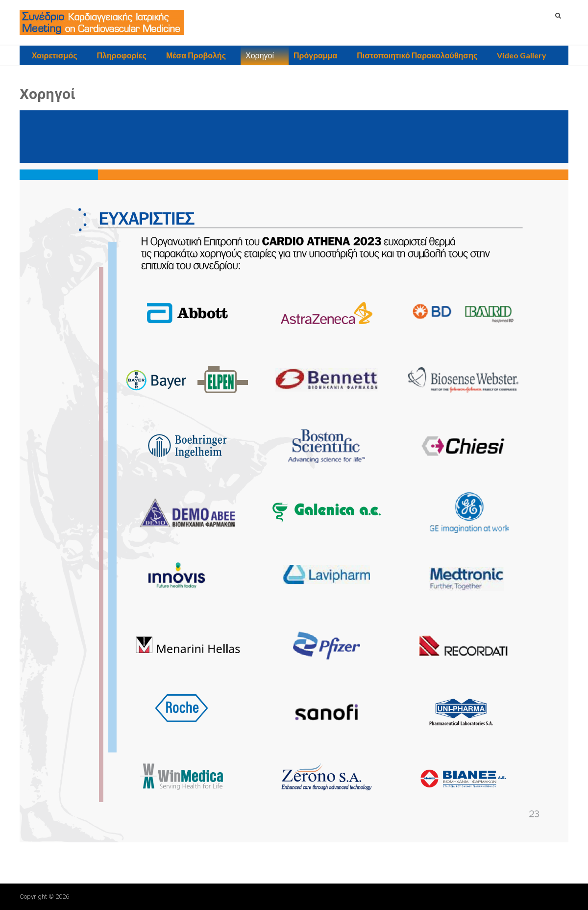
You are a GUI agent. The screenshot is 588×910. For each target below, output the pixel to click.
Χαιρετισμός (55, 55)
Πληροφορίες (122, 55)
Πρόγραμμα (315, 55)
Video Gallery (522, 55)
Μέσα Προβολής (196, 55)
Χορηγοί (260, 55)
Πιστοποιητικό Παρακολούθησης (417, 55)
